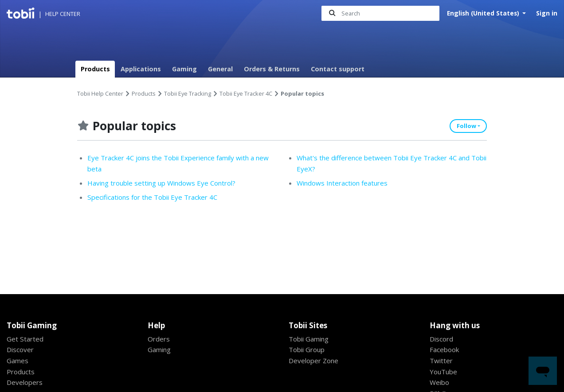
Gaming (184, 69)
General (220, 69)
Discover (21, 349)
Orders (159, 339)
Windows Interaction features (345, 183)
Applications (141, 69)
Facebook (445, 349)
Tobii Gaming (310, 339)
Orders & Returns (272, 69)
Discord (442, 339)
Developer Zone (315, 361)
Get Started (25, 339)
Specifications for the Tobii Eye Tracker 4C (156, 198)
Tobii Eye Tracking (188, 93)
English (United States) (484, 13)
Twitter (442, 361)
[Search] (380, 14)
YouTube (444, 372)
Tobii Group (308, 349)
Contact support (338, 69)
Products (95, 69)
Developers (25, 382)
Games (18, 361)
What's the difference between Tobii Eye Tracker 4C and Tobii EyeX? (388, 163)
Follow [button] (466, 126)
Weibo (440, 382)
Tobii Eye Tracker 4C (246, 93)
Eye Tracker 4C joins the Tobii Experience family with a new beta (176, 163)
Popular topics (303, 93)
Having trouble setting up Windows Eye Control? (166, 183)
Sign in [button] (547, 13)
